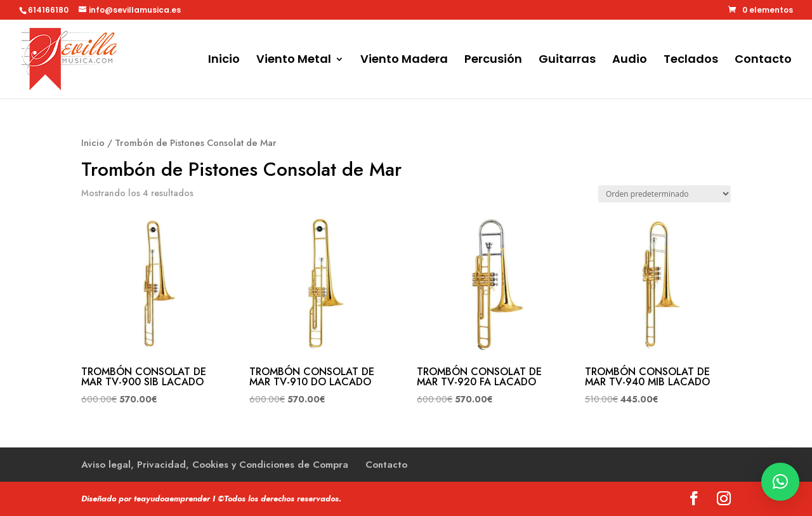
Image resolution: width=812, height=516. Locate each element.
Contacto (763, 61)
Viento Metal (294, 61)
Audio (630, 61)
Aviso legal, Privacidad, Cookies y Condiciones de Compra (215, 465)
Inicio (224, 61)
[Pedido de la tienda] (665, 194)
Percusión (493, 61)
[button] (780, 482)
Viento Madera (404, 61)
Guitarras (567, 61)
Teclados (691, 61)
